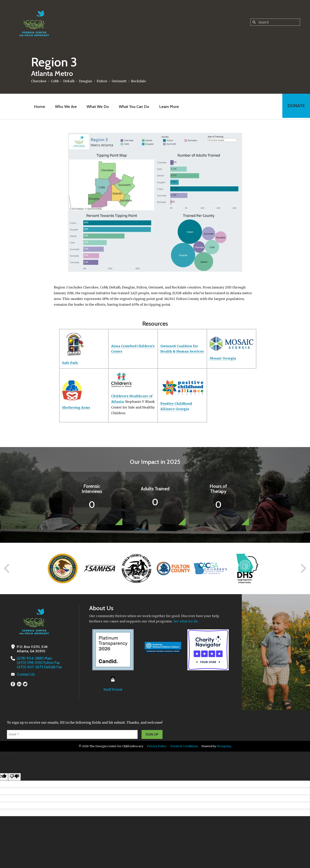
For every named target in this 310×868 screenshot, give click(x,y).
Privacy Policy (157, 746)
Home (39, 107)
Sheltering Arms (76, 408)
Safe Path (70, 363)
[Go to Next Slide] (303, 568)
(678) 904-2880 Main (34, 658)
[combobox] (275, 22)
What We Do (97, 107)
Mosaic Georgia (223, 358)
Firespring (224, 746)
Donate (295, 106)
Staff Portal (113, 689)
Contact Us (26, 674)
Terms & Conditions (184, 746)
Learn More (168, 107)
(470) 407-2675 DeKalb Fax (38, 667)
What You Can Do (133, 107)
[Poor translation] (14, 777)
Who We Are (65, 107)
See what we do (185, 621)
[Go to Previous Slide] (7, 568)
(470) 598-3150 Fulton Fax (38, 663)
